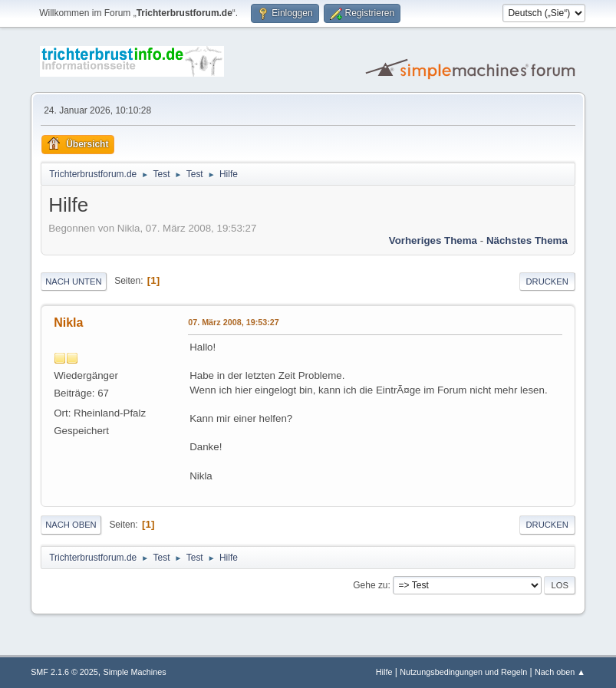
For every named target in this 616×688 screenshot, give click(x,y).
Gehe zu (370, 585)
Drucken (547, 281)
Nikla (68, 323)
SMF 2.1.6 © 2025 (64, 672)
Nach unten (73, 281)
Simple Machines (134, 672)
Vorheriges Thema (433, 240)
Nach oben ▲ (560, 672)
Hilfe (384, 672)
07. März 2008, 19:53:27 (234, 322)
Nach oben (71, 525)
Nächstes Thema (527, 240)
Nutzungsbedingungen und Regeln (463, 672)
